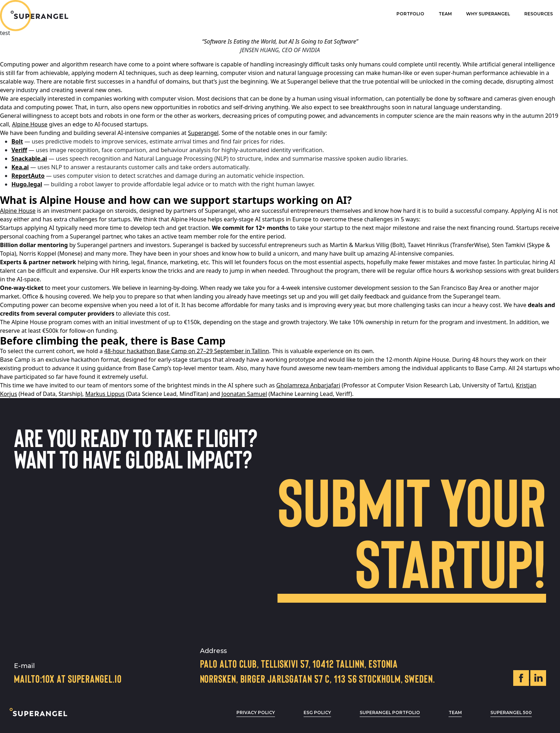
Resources (539, 14)
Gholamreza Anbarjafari (308, 385)
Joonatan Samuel (244, 394)
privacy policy (256, 712)
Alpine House (30, 124)
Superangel (203, 133)
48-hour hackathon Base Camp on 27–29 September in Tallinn (187, 351)
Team (445, 14)
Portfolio (410, 14)
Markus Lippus (105, 394)
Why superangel (488, 14)
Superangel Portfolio (390, 712)
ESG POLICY (317, 712)
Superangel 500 (511, 712)
